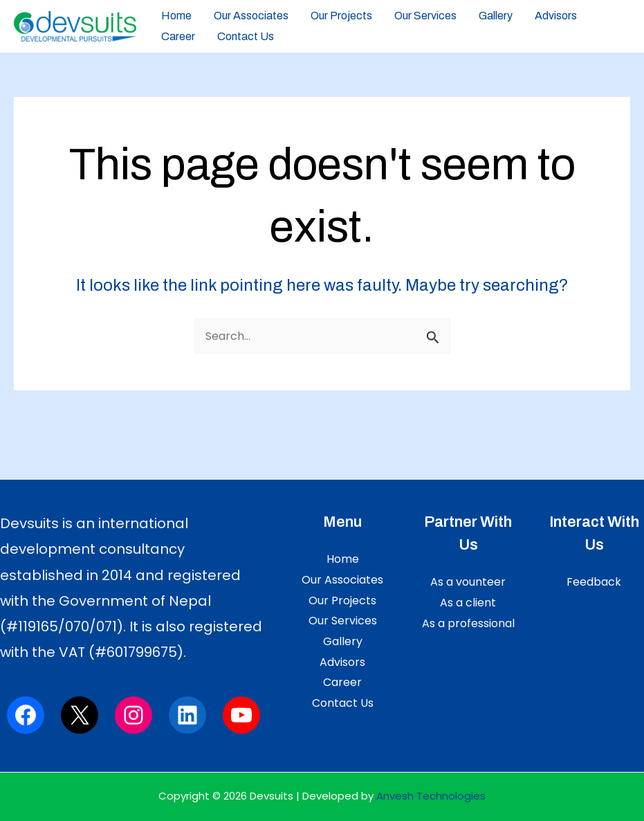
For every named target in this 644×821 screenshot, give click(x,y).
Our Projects (341, 16)
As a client (468, 603)
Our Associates (251, 16)
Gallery (496, 16)
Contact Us (246, 36)
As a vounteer (468, 582)
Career (178, 36)
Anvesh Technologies (431, 796)
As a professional (468, 623)
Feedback (594, 582)
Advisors (556, 16)
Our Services (425, 16)
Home (176, 16)
